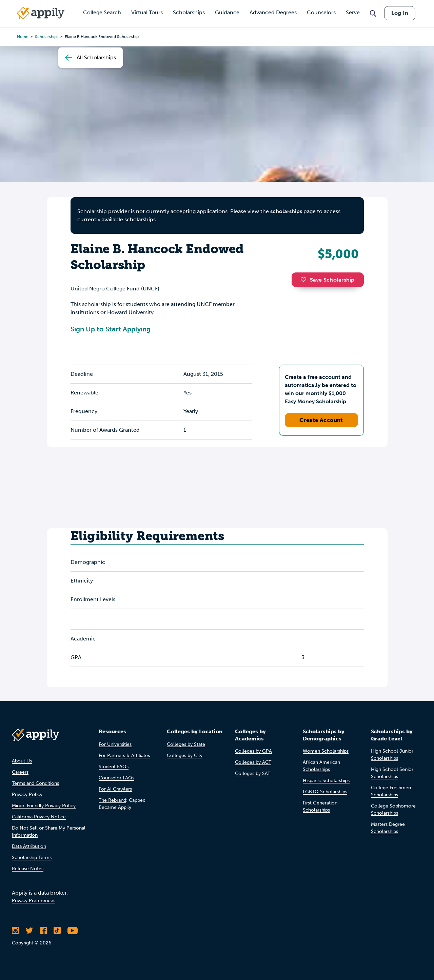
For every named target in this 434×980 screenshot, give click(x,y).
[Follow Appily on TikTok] (57, 931)
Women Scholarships (326, 751)
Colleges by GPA (253, 751)
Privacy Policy (27, 794)
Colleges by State (186, 744)
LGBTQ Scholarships (325, 792)
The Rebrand (112, 800)
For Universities (115, 744)
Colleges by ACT (253, 762)
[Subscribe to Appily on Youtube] (73, 931)
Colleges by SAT (253, 773)
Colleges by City (185, 756)
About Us (22, 761)
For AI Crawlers (115, 789)
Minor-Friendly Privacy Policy (44, 806)
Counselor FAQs (116, 778)
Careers (20, 772)
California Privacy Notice (39, 817)
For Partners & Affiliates (124, 756)
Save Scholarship (328, 280)
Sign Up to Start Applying (111, 329)
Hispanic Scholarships (326, 781)
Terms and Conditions (35, 783)
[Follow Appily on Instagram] (15, 931)
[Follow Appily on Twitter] (29, 931)
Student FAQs (114, 767)
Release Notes (28, 869)
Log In (400, 13)
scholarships (286, 211)
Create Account (321, 420)
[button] (305, 280)
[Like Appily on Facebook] (43, 931)
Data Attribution (29, 846)
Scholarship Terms (32, 857)
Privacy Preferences (34, 901)
